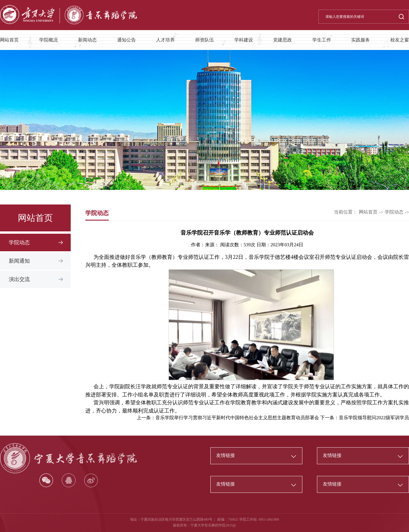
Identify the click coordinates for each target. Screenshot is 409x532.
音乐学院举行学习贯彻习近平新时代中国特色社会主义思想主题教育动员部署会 (237, 418)
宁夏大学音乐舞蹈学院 (208, 525)
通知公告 (126, 40)
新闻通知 (19, 261)
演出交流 (19, 279)
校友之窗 (400, 40)
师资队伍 (204, 40)
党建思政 (283, 40)
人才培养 (165, 40)
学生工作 (322, 40)
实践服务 (361, 40)
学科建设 (244, 40)
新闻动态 (87, 40)
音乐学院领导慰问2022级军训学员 (374, 418)
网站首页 (9, 40)
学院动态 (19, 242)
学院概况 (48, 40)
